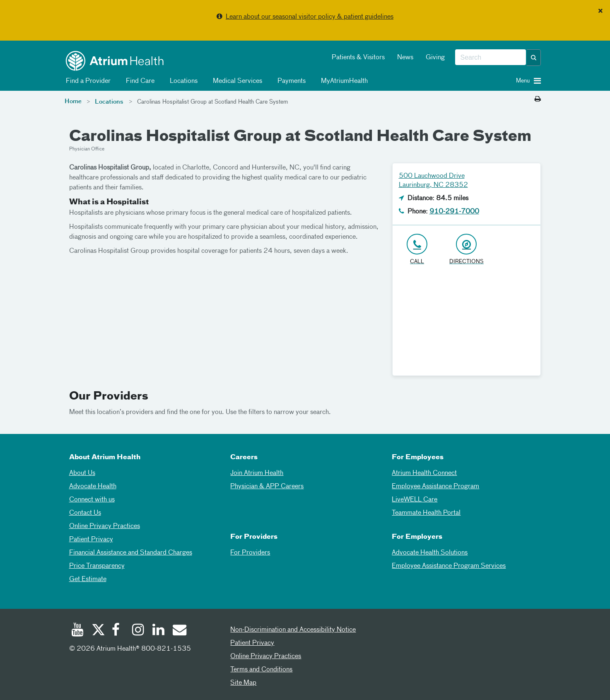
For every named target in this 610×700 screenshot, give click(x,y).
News (405, 58)
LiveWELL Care (415, 500)
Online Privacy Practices (105, 526)
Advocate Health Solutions (430, 553)
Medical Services (236, 81)
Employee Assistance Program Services (449, 566)
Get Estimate (88, 579)
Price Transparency (97, 566)
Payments (290, 81)
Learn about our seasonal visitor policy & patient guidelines (310, 17)
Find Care (139, 81)
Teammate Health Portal (426, 513)
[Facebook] (118, 631)
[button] (534, 58)
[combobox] (491, 58)
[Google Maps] (467, 324)
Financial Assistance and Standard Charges (131, 553)
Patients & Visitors (358, 58)
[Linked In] (159, 631)
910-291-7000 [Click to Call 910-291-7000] (454, 212)
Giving (435, 58)
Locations (182, 81)
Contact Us (85, 513)
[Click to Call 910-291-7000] (417, 250)
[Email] (179, 631)
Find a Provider (87, 81)
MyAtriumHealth (343, 81)
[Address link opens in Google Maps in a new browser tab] (467, 250)
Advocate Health (93, 487)
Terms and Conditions (261, 670)
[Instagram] (138, 631)
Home (73, 102)
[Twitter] (98, 631)
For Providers (250, 553)
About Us (82, 473)
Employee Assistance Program (435, 487)
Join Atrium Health (257, 473)
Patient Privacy (91, 540)
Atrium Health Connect (424, 473)
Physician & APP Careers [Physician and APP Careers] (267, 487)
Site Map (243, 683)
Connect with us (92, 500)
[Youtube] (77, 631)
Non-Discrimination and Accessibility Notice (293, 630)
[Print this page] (538, 99)
